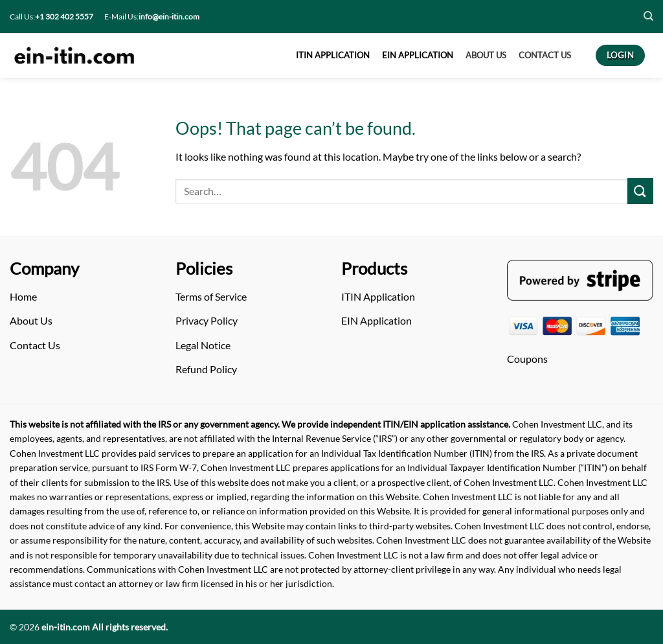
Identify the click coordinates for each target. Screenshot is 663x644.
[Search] (648, 16)
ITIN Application (378, 296)
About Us (31, 320)
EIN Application (376, 320)
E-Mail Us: (152, 17)
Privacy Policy (207, 320)
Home (23, 296)
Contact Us (35, 345)
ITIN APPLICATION (333, 55)
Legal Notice (203, 345)
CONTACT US (545, 55)
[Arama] (401, 191)
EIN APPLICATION (418, 55)
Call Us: (51, 17)
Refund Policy (206, 369)
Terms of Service (211, 296)
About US (486, 55)
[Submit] (640, 191)
